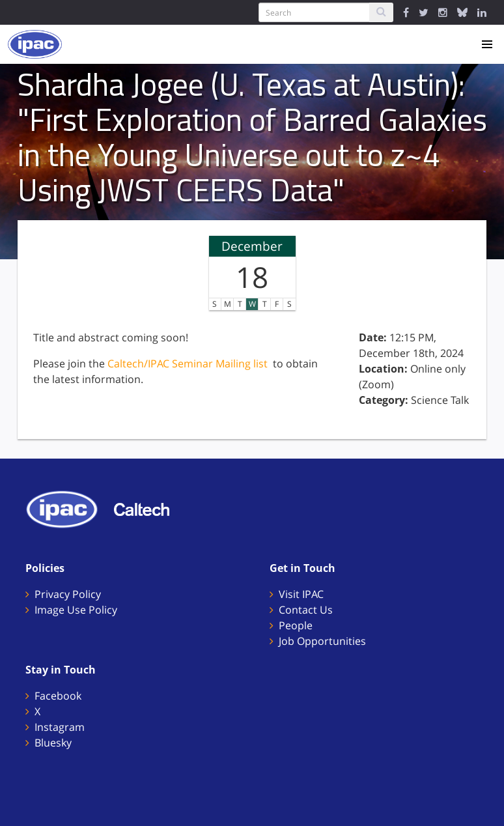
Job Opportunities (322, 641)
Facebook (58, 696)
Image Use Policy (76, 610)
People (296, 625)
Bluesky (53, 743)
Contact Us (306, 610)
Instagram (60, 727)
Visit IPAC (301, 594)
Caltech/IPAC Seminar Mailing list (188, 363)
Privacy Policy (68, 594)
